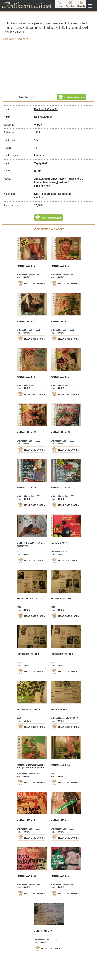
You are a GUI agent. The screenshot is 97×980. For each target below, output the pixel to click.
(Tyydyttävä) (46, 117)
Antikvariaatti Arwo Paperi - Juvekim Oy (59, 179)
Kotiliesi (39, 198)
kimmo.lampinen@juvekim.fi (52, 182)
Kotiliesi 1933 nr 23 (46, 109)
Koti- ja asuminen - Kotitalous (52, 194)
